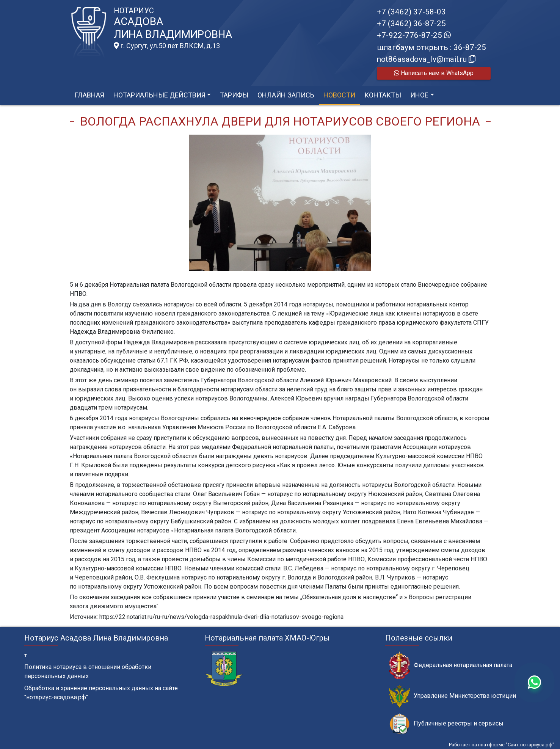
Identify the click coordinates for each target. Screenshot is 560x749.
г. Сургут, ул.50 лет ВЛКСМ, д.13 (167, 46)
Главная (89, 95)
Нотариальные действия (159, 95)
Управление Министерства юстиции (453, 696)
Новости (339, 95)
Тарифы (234, 95)
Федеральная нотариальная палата (451, 665)
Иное (419, 95)
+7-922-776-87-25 (414, 35)
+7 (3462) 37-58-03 (411, 12)
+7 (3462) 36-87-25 (411, 24)
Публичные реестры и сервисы (446, 724)
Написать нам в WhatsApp (434, 73)
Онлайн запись (286, 95)
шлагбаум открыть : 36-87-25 (431, 47)
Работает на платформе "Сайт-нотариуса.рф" (502, 745)
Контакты (383, 95)
